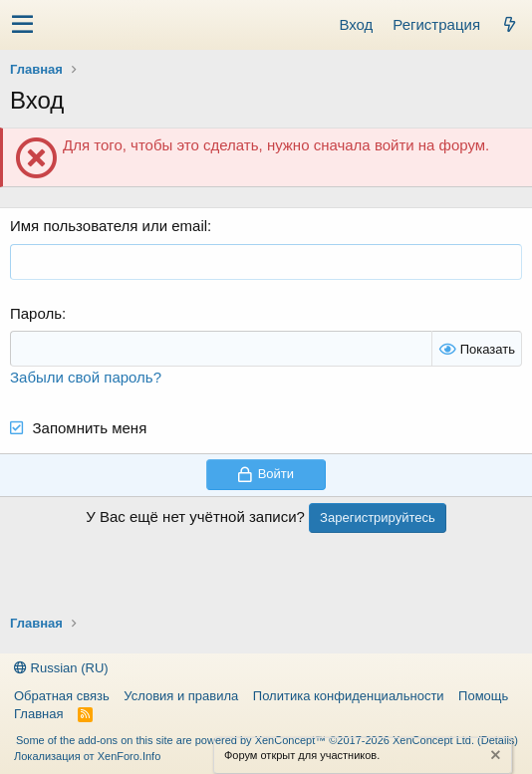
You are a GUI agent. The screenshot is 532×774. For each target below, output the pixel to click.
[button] (22, 25)
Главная (38, 714)
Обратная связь (62, 696)
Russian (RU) (61, 668)
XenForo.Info (130, 756)
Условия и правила (181, 696)
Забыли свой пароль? (86, 377)
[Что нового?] (509, 24)
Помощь (483, 696)
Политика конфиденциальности (349, 696)
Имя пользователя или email (109, 226)
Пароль (36, 313)
